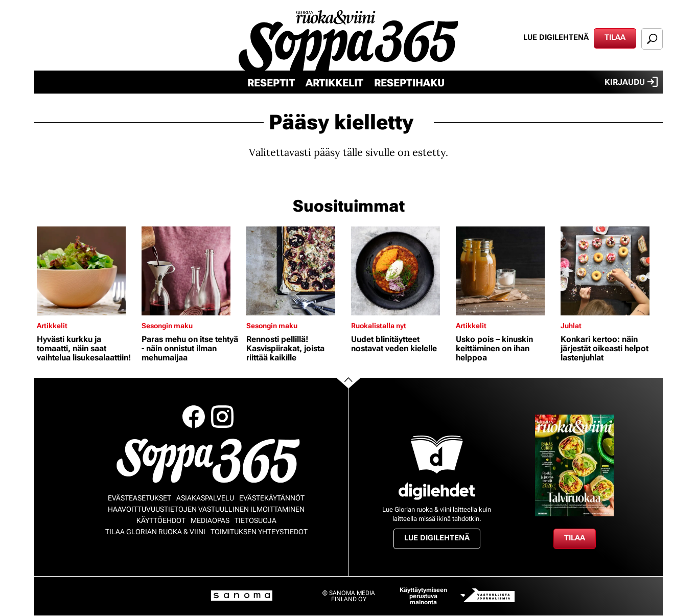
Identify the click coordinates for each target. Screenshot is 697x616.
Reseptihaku (409, 83)
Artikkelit (334, 83)
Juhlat (571, 326)
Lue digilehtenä (556, 37)
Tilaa (615, 37)
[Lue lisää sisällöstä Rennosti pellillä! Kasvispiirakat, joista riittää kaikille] (296, 271)
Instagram (222, 417)
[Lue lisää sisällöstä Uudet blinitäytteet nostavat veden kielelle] (401, 271)
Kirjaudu (631, 82)
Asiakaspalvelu (205, 498)
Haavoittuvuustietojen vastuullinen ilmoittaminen (206, 509)
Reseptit (271, 83)
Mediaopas (210, 520)
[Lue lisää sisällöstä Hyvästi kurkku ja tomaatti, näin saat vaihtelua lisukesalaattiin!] (87, 271)
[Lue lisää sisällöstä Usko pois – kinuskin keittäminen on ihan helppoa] (506, 271)
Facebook (194, 417)
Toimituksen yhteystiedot (259, 532)
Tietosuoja (255, 520)
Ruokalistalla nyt (379, 326)
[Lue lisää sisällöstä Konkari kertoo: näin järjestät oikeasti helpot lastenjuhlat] (610, 271)
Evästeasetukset (140, 498)
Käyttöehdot (161, 520)
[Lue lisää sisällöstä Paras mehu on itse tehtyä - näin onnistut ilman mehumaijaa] (191, 271)
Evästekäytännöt (272, 498)
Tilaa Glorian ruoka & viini (155, 532)
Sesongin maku (167, 326)
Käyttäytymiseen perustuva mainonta (423, 596)
